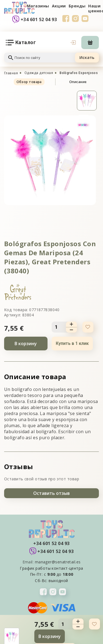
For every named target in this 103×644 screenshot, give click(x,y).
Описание (78, 82)
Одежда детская (39, 73)
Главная (11, 73)
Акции (59, 6)
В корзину (26, 344)
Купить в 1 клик (72, 343)
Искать (87, 57)
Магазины (38, 6)
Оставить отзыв (51, 493)
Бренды (77, 6)
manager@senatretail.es (58, 562)
